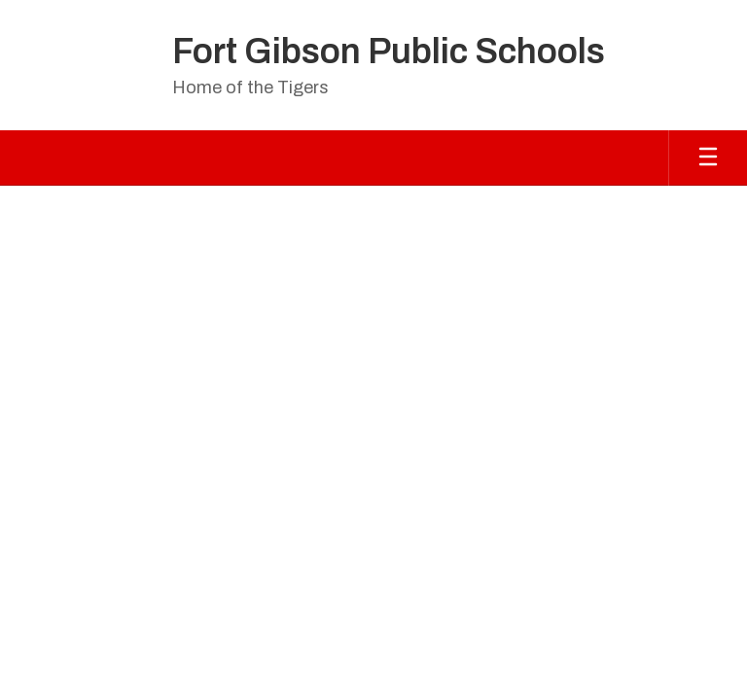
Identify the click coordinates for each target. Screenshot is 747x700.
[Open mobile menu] (708, 158)
